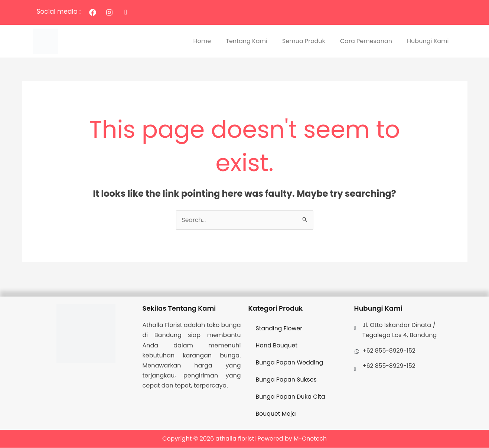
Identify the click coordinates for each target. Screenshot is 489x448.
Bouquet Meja (276, 414)
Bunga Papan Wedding (290, 363)
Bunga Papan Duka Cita (291, 397)
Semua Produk (304, 41)
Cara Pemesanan (366, 41)
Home (202, 41)
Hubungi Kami (428, 41)
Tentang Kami (247, 41)
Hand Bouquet (277, 346)
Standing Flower (280, 329)
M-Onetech (310, 439)
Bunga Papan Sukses (287, 380)
